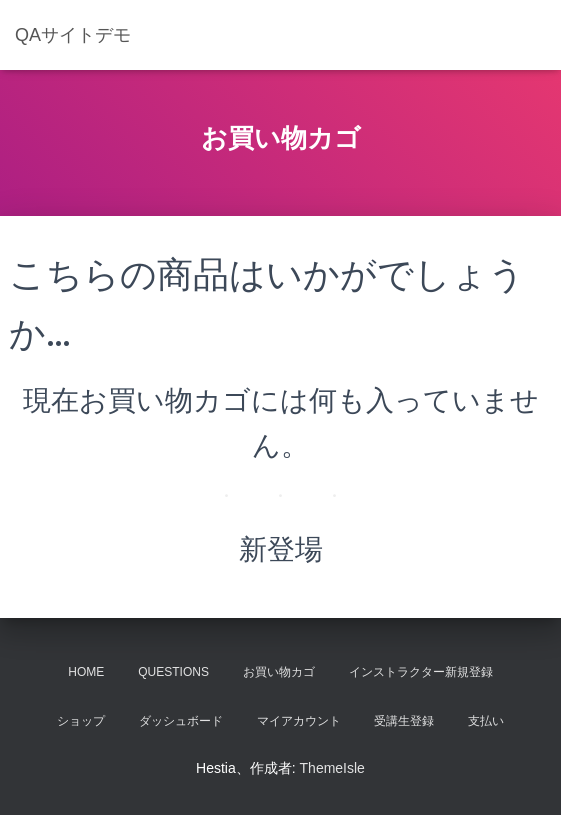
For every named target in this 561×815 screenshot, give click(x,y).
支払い (486, 721)
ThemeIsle (332, 768)
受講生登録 (404, 721)
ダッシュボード (181, 721)
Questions (173, 672)
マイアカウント (299, 721)
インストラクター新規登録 (421, 672)
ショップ (81, 721)
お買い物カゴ (279, 672)
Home (86, 672)
